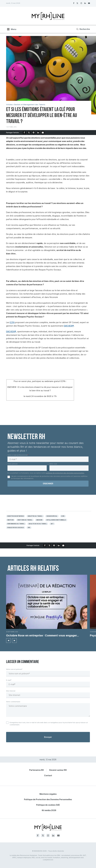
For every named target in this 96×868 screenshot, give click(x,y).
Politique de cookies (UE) (48, 805)
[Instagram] (81, 3)
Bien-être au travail (35, 516)
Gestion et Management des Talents (30, 105)
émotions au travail (25, 520)
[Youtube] (89, 3)
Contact (48, 775)
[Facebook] (74, 3)
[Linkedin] (85, 3)
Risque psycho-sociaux (16, 528)
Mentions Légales (48, 794)
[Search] (83, 29)
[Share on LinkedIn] (38, 133)
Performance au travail (16, 524)
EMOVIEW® (69, 326)
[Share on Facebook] (24, 133)
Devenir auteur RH (58, 770)
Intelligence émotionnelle (56, 520)
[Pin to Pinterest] (34, 133)
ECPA (12, 322)
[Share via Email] (43, 133)
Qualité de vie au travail (38, 524)
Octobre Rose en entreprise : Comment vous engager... (42, 635)
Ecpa (63, 516)
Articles (9, 105)
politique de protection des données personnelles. (65, 473)
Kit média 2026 (49, 810)
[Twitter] (77, 3)
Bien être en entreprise (16, 516)
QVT (52, 524)
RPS (29, 528)
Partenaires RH (37, 770)
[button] (8, 641)
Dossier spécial (52, 516)
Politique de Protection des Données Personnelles (48, 799)
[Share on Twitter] (29, 133)
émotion (10, 520)
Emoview (39, 520)
